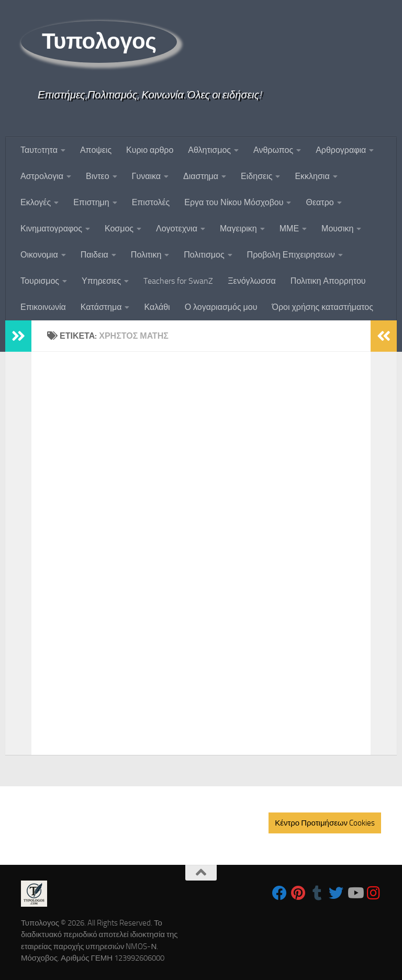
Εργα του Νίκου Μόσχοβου (234, 202)
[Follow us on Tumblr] (317, 893)
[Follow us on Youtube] (355, 893)
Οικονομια (39, 255)
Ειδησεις (256, 176)
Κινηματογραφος (51, 229)
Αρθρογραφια (341, 150)
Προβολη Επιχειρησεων (291, 255)
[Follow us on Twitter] (336, 893)
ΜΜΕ (289, 229)
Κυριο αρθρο (150, 150)
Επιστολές (151, 202)
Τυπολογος (99, 41)
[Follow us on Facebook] (280, 893)
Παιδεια (94, 255)
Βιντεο (98, 176)
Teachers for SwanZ (178, 281)
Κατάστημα (101, 307)
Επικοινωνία (43, 307)
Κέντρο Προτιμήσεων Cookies (325, 823)
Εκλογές (36, 202)
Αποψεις (96, 150)
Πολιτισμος (204, 255)
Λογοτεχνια (177, 229)
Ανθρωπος (273, 150)
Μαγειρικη (238, 229)
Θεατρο (320, 202)
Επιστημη (91, 202)
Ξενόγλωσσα (252, 281)
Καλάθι (157, 307)
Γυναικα (146, 176)
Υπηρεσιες (101, 281)
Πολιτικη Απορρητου (328, 281)
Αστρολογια (42, 176)
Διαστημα (201, 176)
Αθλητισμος (209, 150)
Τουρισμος (40, 281)
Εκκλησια (312, 176)
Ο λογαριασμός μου (221, 307)
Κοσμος (119, 229)
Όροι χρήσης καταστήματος (322, 307)
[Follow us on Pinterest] (298, 893)
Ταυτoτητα (39, 150)
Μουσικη (337, 229)
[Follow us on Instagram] (374, 893)
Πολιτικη (146, 255)
